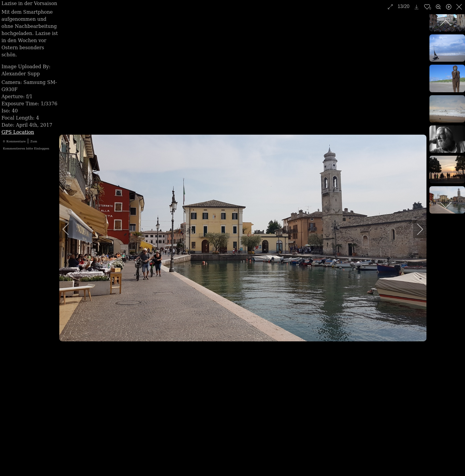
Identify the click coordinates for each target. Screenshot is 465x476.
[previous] (70, 229)
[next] (416, 229)
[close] (460, 7)
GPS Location (18, 132)
